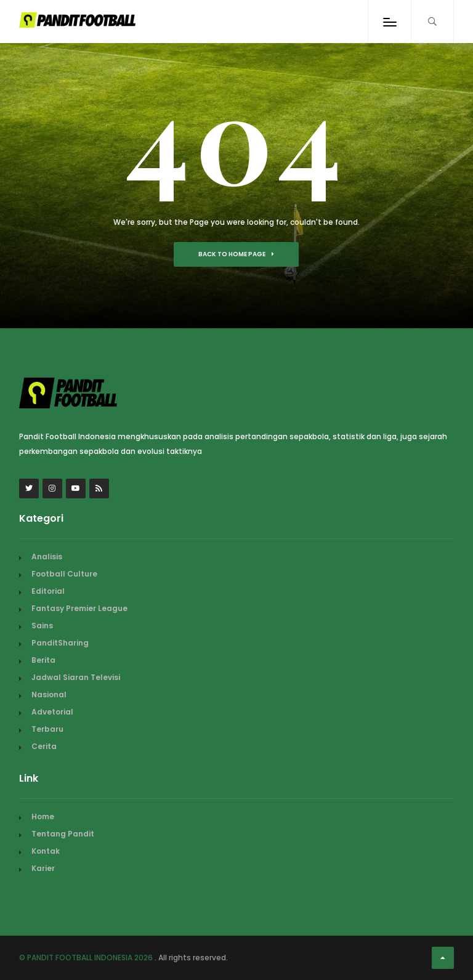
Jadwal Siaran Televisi (76, 677)
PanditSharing (60, 643)
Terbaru (47, 729)
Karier (43, 868)
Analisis (47, 557)
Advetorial (52, 712)
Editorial (48, 591)
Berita (43, 660)
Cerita (44, 746)
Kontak (46, 851)
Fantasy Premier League (79, 608)
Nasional (49, 695)
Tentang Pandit (63, 834)
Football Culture (64, 574)
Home (43, 816)
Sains (42, 626)
